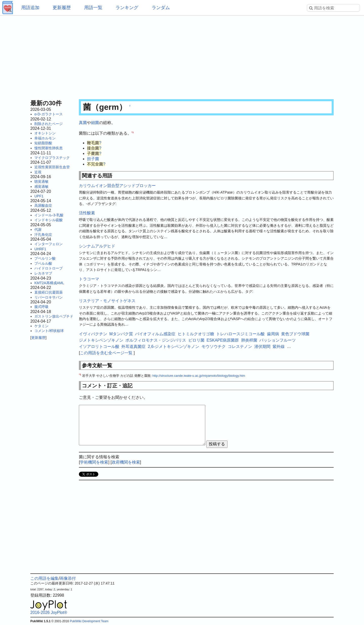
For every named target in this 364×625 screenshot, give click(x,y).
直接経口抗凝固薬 (49, 292)
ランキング (127, 8)
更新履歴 (62, 8)
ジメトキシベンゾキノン (101, 340)
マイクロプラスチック (52, 158)
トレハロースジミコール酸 (240, 334)
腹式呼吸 (41, 307)
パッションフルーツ (278, 340)
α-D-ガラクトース (49, 114)
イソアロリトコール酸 (99, 347)
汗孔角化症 (43, 235)
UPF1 (39, 196)
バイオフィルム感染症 (155, 334)
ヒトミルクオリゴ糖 (196, 334)
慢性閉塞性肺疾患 (49, 148)
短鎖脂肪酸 (43, 143)
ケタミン (41, 326)
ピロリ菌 (196, 340)
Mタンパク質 (121, 334)
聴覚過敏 (41, 181)
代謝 (38, 230)
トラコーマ (89, 279)
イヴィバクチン (93, 334)
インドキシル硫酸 (49, 220)
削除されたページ (49, 124)
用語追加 (30, 8)
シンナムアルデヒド (97, 246)
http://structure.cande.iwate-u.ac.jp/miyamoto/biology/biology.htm (199, 376)
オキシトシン (45, 133)
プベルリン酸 (45, 258)
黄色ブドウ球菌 (295, 334)
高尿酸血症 (43, 205)
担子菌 (93, 159)
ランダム (161, 8)
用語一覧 (93, 8)
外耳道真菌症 (133, 347)
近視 (38, 172)
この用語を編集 (44, 578)
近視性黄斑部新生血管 (52, 167)
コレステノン (240, 347)
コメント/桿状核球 (49, 331)
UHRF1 (40, 249)
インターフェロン (49, 244)
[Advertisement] (182, 56)
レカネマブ (43, 273)
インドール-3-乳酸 (49, 215)
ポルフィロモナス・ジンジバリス (156, 340)
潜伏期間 (262, 347)
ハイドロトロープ (49, 268)
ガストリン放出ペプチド (54, 316)
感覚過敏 (41, 186)
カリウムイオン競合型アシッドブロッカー (117, 186)
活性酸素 (87, 213)
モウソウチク (214, 347)
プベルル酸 (43, 263)
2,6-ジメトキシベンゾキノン (174, 347)
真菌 (83, 123)
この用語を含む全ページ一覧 (106, 353)
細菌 (95, 123)
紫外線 (279, 347)
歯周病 (273, 334)
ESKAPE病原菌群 (223, 340)
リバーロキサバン (49, 297)
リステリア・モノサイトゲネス (107, 301)
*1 (133, 132)
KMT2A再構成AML (49, 283)
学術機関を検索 (94, 462)
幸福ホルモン (45, 138)
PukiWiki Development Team (89, 621)
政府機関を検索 (126, 462)
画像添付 (68, 578)
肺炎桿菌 (249, 340)
